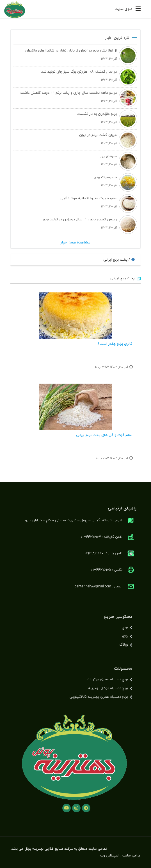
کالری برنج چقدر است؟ (115, 344)
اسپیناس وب (110, 855)
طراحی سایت (131, 855)
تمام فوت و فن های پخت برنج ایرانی (104, 435)
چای (125, 636)
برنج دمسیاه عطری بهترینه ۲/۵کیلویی (99, 697)
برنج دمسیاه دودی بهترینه (108, 688)
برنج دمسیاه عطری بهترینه (108, 679)
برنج (125, 627)
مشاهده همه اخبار (75, 242)
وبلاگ (124, 645)
